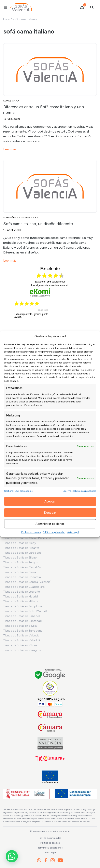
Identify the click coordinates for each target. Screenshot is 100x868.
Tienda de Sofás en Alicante (21, 548)
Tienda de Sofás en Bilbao (20, 558)
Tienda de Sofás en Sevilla (20, 626)
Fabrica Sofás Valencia (55, 831)
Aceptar (50, 501)
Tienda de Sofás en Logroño (22, 592)
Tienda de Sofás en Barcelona (22, 553)
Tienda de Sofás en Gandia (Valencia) (27, 582)
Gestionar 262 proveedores (18, 491)
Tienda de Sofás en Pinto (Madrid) (25, 611)
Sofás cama (11, 101)
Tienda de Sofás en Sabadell (22, 616)
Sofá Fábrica (12, 218)
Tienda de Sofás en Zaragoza (22, 650)
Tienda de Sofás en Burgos (21, 562)
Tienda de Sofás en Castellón (22, 567)
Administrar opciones (50, 524)
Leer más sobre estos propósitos (79, 491)
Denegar (50, 513)
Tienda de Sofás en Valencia (21, 636)
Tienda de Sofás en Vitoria (20, 645)
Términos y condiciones (50, 848)
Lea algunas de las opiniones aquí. (50, 285)
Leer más (10, 149)
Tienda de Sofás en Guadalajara (24, 587)
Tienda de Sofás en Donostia (22, 577)
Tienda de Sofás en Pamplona (23, 606)
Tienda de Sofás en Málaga (21, 601)
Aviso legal (73, 532)
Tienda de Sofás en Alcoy (20, 543)
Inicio (7, 19)
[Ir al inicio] (21, 7)
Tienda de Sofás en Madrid (20, 597)
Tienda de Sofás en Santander (23, 621)
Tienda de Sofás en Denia (20, 572)
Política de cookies (31, 532)
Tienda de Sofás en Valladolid (22, 640)
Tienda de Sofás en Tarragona (23, 631)
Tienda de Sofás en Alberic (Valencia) (27, 538)
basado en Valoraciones (50, 282)
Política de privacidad (54, 532)
